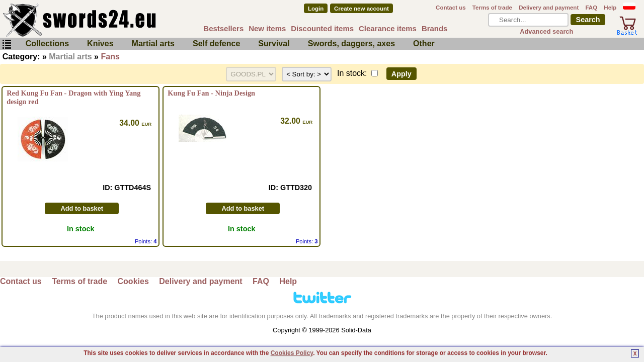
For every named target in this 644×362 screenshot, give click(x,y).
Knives (100, 43)
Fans (110, 57)
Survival (274, 43)
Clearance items (388, 28)
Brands (435, 28)
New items (267, 28)
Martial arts (153, 43)
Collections (47, 43)
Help (610, 8)
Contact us (451, 8)
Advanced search (546, 31)
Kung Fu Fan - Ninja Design (211, 93)
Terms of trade (492, 8)
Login (316, 9)
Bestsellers (223, 28)
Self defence (216, 43)
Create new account (361, 9)
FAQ (591, 8)
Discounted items (322, 28)
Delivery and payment (549, 8)
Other (424, 43)
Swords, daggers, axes (351, 43)
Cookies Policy (292, 353)
